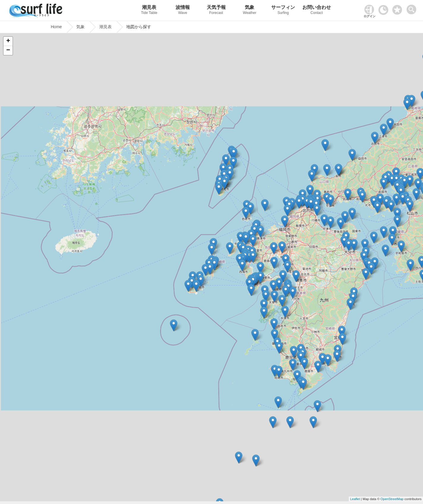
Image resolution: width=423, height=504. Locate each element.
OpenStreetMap (392, 499)
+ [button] (8, 41)
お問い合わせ (317, 11)
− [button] (8, 50)
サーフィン (283, 11)
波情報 (183, 11)
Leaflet (355, 499)
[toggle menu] (413, 8)
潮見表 (149, 11)
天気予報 (216, 11)
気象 (250, 11)
